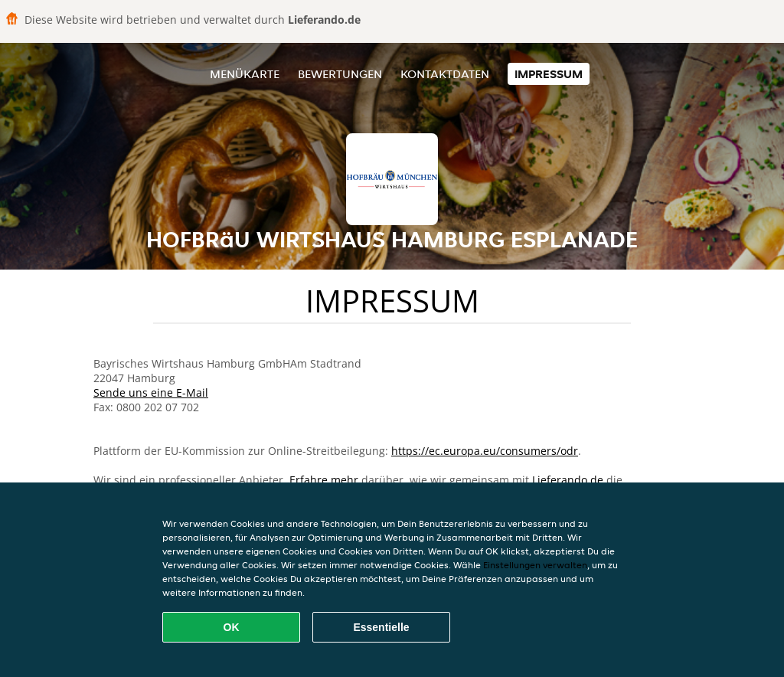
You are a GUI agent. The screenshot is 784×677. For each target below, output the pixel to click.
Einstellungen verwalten (535, 565)
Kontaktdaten (445, 74)
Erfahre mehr (324, 480)
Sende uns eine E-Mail (151, 392)
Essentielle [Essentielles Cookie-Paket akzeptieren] (381, 627)
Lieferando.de (568, 480)
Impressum (549, 74)
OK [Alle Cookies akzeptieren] (232, 627)
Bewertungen (340, 74)
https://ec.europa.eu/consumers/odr (485, 451)
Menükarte (245, 74)
